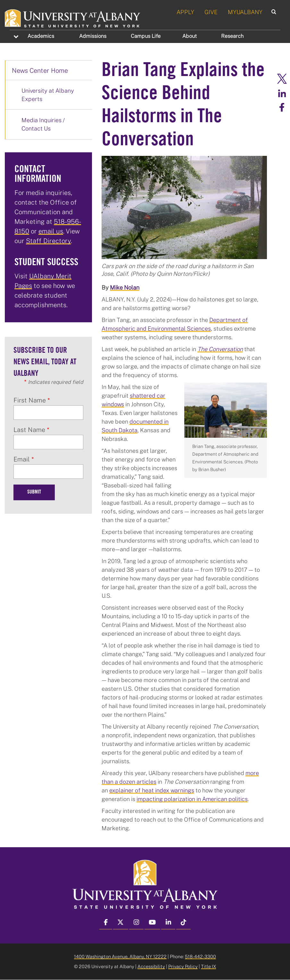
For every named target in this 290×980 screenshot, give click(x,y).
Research (232, 36)
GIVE (211, 12)
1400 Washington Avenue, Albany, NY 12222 (120, 956)
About (190, 36)
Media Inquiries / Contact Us (43, 124)
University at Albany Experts (48, 95)
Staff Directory (48, 241)
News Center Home (40, 70)
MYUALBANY (245, 12)
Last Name (29, 429)
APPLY (185, 12)
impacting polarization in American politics (192, 799)
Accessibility (151, 966)
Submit (34, 492)
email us (51, 231)
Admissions (93, 36)
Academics (41, 36)
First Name (30, 400)
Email (22, 459)
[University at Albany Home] (73, 17)
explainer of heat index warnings (152, 790)
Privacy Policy (183, 966)
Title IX (208, 966)
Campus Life (146, 36)
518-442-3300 (200, 956)
